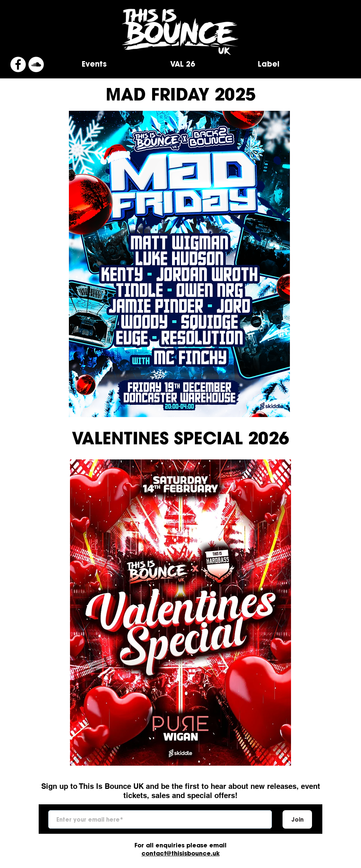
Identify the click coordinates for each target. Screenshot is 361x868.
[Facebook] (18, 64)
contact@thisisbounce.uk (180, 853)
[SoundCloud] (36, 64)
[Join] (297, 819)
